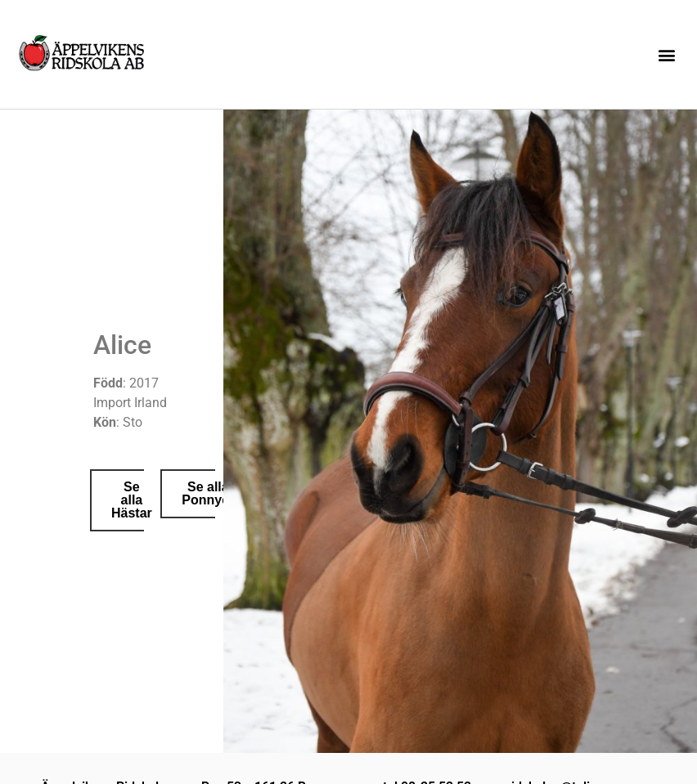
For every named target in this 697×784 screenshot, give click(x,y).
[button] (667, 54)
